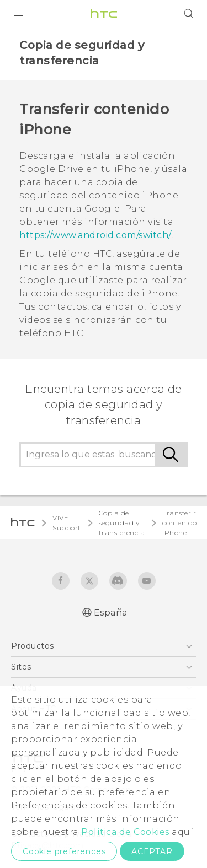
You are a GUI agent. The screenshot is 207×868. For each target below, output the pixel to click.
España (111, 613)
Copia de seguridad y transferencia (122, 523)
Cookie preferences (64, 851)
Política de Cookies (125, 832)
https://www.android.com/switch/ (95, 235)
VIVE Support (67, 523)
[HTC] (104, 13)
